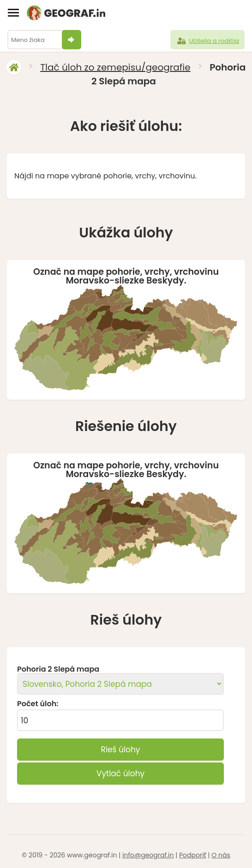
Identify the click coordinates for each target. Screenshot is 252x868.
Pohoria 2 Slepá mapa (58, 669)
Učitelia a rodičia (207, 41)
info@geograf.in (148, 855)
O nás (221, 855)
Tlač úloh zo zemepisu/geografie (115, 67)
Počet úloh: (38, 704)
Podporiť (193, 855)
